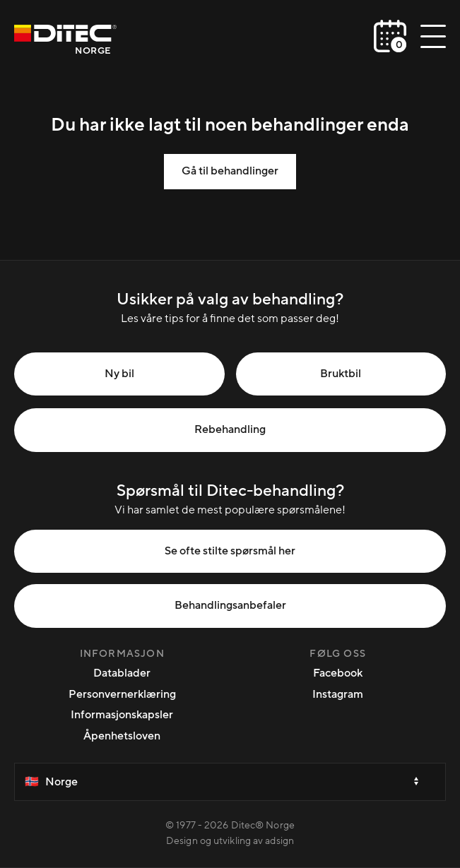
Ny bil (119, 374)
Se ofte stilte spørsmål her (230, 551)
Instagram (338, 694)
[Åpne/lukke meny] (433, 36)
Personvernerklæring (122, 694)
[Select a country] (230, 782)
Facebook (338, 673)
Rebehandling (230, 429)
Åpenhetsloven (122, 736)
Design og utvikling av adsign (230, 841)
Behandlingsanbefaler (230, 605)
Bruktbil (341, 374)
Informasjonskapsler (122, 715)
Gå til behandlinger (230, 171)
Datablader (122, 673)
